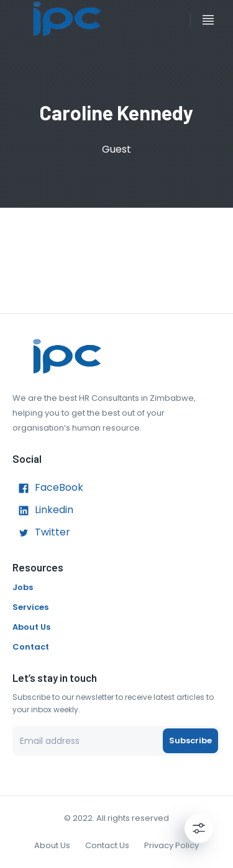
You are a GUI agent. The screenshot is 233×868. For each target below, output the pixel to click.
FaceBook (48, 488)
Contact (31, 647)
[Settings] (199, 828)
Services (30, 607)
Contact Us (107, 845)
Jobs (23, 587)
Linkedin (43, 511)
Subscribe (190, 741)
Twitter (41, 533)
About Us (31, 627)
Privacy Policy (171, 845)
